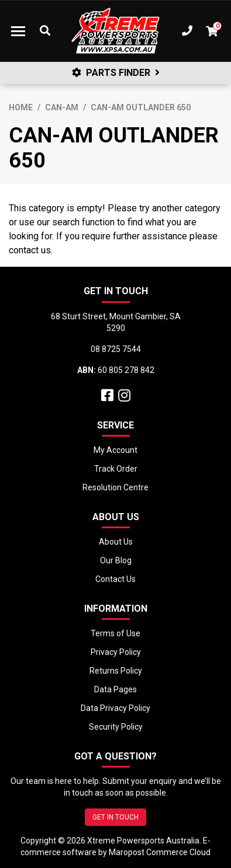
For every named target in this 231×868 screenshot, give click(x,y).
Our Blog (116, 560)
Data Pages (115, 689)
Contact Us (115, 579)
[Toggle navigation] (18, 31)
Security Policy (116, 727)
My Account (115, 450)
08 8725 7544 (116, 349)
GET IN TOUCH (115, 817)
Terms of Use (115, 633)
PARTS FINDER (116, 73)
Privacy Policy (116, 652)
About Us (116, 542)
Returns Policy (116, 671)
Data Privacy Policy (115, 708)
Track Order (116, 469)
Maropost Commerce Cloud (160, 852)
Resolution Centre (115, 487)
